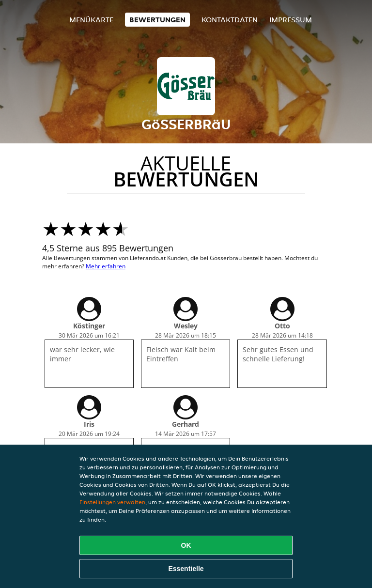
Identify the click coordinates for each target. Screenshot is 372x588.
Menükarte (91, 20)
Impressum (291, 20)
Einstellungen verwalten (112, 502)
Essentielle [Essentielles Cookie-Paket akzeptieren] (186, 569)
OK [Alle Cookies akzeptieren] (186, 545)
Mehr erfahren (106, 266)
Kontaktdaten (230, 20)
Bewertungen (157, 20)
